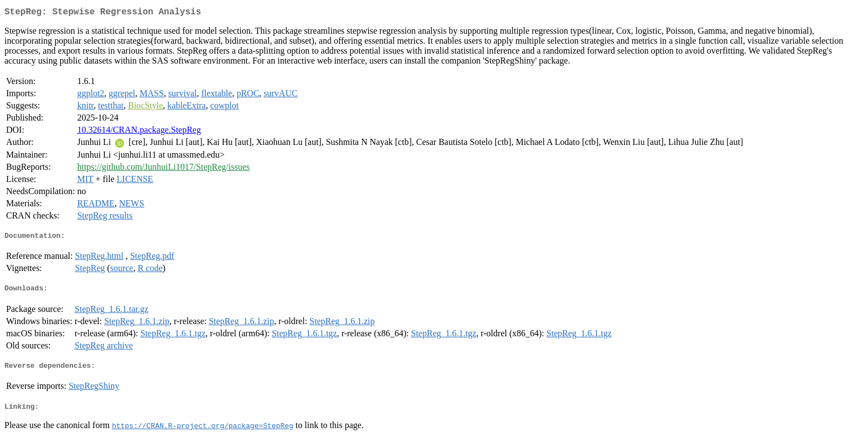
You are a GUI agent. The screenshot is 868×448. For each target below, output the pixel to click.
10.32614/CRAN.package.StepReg (139, 132)
